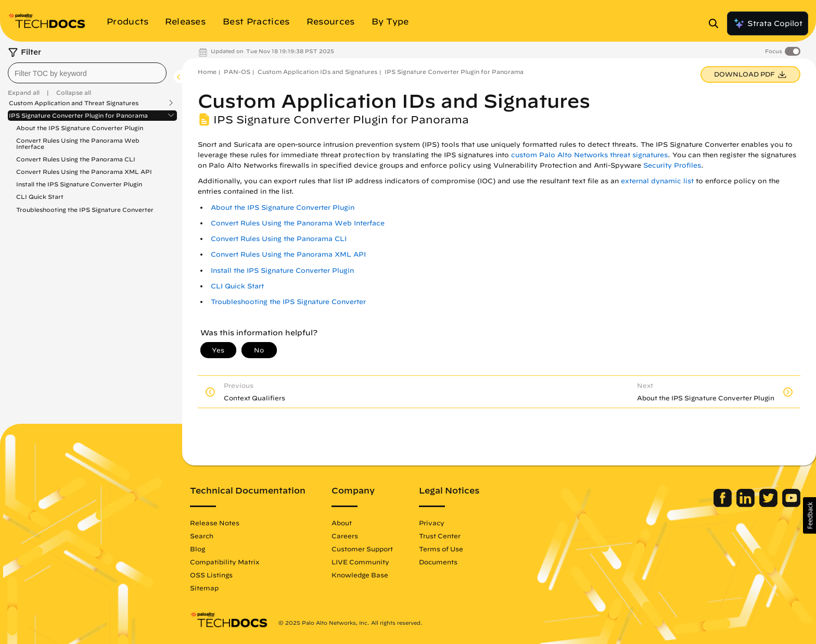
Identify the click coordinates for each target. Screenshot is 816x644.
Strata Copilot (768, 23)
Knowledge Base (360, 575)
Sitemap (204, 588)
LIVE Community (360, 562)
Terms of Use (441, 549)
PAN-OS (237, 72)
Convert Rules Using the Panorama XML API (84, 172)
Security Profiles (672, 165)
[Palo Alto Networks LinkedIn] (747, 504)
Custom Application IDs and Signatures (317, 72)
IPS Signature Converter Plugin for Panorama (78, 116)
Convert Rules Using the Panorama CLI (76, 159)
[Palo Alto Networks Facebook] (724, 504)
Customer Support (362, 549)
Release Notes (215, 523)
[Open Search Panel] (717, 23)
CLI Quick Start (40, 197)
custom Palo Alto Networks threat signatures (589, 155)
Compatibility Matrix (225, 562)
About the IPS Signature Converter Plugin (80, 128)
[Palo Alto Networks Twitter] (769, 504)
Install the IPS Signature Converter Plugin (79, 184)
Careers (345, 536)
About (342, 523)
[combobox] (87, 73)
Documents (438, 562)
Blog (197, 549)
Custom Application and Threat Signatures (74, 103)
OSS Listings (211, 575)
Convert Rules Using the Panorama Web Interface (78, 143)
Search (202, 536)
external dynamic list (657, 181)
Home (207, 72)
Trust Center (440, 536)
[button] (809, 515)
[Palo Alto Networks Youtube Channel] (791, 504)
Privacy (432, 523)
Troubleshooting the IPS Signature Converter (85, 210)
